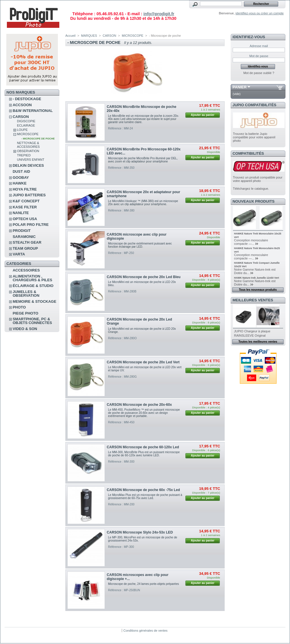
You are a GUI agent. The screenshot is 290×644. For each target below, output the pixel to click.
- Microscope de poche (38, 139)
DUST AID (21, 171)
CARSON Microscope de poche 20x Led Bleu (144, 277)
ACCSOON (22, 105)
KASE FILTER (25, 207)
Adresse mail (259, 46)
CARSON (21, 117)
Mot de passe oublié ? (259, 73)
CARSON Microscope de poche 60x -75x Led (143, 490)
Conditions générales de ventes (145, 631)
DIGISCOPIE (26, 121)
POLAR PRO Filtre (31, 225)
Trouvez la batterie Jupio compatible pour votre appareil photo (254, 137)
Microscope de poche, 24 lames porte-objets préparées (143, 584)
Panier (240, 87)
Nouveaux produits (254, 201)
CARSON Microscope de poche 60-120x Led (143, 447)
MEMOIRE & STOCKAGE (34, 301)
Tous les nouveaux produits (258, 290)
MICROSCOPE (28, 134)
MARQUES (89, 36)
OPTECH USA (25, 219)
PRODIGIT (22, 231)
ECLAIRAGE (26, 125)
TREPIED (24, 155)
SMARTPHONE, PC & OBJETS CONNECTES (32, 321)
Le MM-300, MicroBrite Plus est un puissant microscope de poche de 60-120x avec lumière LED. (144, 454)
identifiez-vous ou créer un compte (260, 13)
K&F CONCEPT (26, 201)
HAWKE (19, 183)
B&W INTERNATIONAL (33, 111)
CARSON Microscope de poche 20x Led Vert (143, 362)
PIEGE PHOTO (25, 313)
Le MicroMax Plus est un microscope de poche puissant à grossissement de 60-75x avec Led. (145, 496)
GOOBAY (21, 178)
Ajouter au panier (203, 115)
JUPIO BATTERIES (29, 195)
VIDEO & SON (25, 329)
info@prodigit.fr (159, 14)
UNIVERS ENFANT (31, 160)
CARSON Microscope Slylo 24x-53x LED (140, 532)
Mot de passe (259, 56)
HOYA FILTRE (25, 189)
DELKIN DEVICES (28, 165)
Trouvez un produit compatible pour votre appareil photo (258, 179)
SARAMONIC (24, 237)
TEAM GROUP (25, 248)
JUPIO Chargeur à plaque (252, 331)
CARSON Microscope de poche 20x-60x (139, 405)
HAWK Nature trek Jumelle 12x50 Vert (257, 278)
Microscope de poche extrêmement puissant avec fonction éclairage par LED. (140, 245)
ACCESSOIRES (26, 270)
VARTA (19, 254)
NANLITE (21, 213)
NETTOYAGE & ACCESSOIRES (28, 145)
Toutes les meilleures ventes (258, 342)
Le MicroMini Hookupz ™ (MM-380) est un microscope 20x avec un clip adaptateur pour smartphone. (143, 203)
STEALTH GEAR (27, 242)
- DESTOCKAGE (27, 99)
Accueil (70, 36)
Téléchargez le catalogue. (251, 189)
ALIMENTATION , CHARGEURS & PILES (32, 278)
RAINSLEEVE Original (250, 335)
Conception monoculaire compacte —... (251, 242)
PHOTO (19, 307)
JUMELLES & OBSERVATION (26, 294)
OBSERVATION (28, 151)
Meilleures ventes (253, 300)
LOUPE (22, 130)
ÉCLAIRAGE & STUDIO (33, 286)
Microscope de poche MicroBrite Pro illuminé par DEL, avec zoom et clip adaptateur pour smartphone (143, 160)
